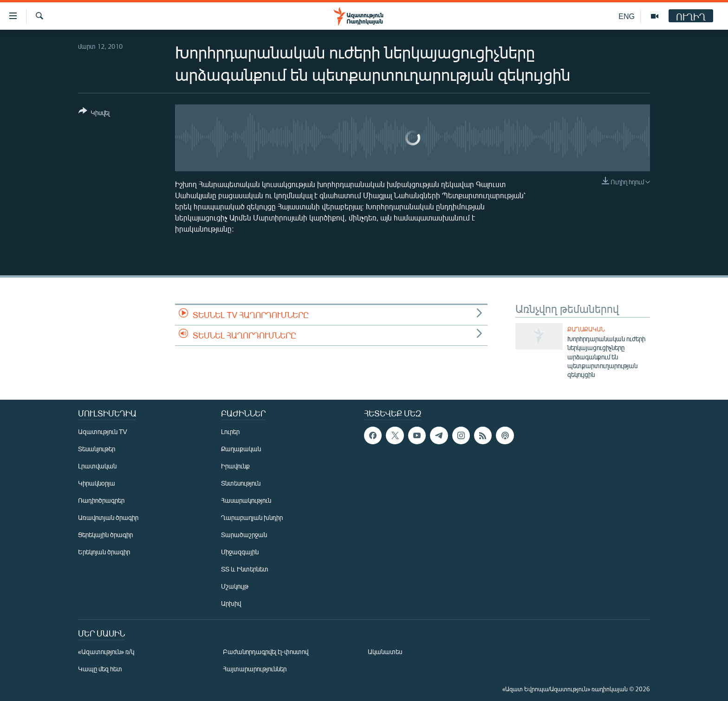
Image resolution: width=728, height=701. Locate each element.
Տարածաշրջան (244, 535)
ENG (627, 16)
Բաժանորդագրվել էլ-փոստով (266, 652)
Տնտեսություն (241, 483)
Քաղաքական (586, 329)
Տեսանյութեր (97, 449)
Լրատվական (97, 466)
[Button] (94, 114)
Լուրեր (230, 432)
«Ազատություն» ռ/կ (106, 652)
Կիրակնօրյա (97, 483)
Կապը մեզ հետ (100, 669)
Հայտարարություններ (255, 669)
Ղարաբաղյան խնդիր (252, 517)
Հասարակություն (246, 500)
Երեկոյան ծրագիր (104, 552)
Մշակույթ (235, 586)
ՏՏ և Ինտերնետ (245, 569)
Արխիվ (231, 603)
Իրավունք (235, 466)
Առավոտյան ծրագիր (108, 517)
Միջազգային (240, 552)
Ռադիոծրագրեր (101, 500)
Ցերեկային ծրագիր (105, 535)
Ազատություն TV (103, 432)
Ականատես (385, 652)
